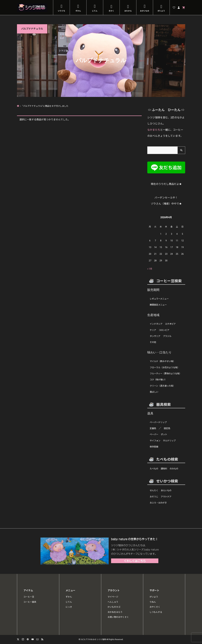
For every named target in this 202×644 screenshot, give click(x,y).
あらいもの (166, 491)
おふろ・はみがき (158, 503)
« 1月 (150, 269)
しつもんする (156, 612)
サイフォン (155, 441)
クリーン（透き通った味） (162, 386)
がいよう (161, 11)
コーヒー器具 (30, 602)
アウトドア (166, 497)
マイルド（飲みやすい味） (162, 361)
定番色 (153, 428)
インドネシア (156, 324)
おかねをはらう (115, 612)
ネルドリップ (169, 441)
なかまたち (154, 130)
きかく (111, 11)
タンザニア (155, 336)
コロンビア (164, 330)
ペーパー (154, 435)
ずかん (78, 11)
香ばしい (154, 392)
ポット (164, 435)
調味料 (164, 469)
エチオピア (170, 324)
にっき (69, 607)
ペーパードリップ (158, 422)
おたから (128, 11)
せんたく (154, 491)
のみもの (174, 469)
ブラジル (167, 336)
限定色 (167, 428)
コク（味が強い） (158, 380)
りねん (153, 602)
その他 (153, 342)
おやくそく (155, 607)
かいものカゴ (114, 607)
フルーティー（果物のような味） (166, 374)
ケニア (153, 330)
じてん (95, 11)
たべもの (154, 469)
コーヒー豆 (29, 597)
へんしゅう (113, 602)
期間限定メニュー (158, 305)
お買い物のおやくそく (118, 617)
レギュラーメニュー (159, 299)
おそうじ (154, 497)
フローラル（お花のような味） (165, 368)
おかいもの (145, 11)
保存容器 (154, 447)
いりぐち (62, 11)
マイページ (113, 597)
